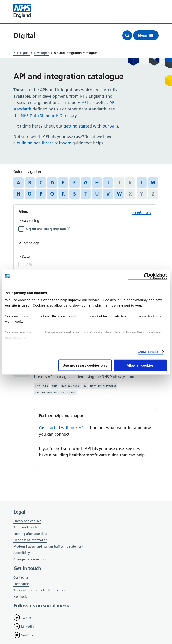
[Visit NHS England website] (22, 11)
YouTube (28, 635)
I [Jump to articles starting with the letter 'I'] (108, 183)
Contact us (21, 577)
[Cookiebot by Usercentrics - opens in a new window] (147, 276)
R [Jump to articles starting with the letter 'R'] (63, 194)
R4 (85, 386)
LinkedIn (28, 627)
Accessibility (22, 553)
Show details (148, 351)
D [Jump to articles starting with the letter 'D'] (52, 183)
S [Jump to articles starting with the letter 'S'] (75, 194)
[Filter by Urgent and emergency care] (89, 229)
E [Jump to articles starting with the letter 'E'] (63, 183)
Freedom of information (30, 540)
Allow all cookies (140, 365)
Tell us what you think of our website (40, 590)
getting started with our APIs (91, 126)
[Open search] (127, 35)
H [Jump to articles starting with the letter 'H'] (97, 183)
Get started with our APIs (63, 428)
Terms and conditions (28, 527)
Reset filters (142, 212)
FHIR (55, 386)
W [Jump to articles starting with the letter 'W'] (119, 194)
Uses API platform (103, 386)
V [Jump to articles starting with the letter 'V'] (108, 194)
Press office (21, 584)
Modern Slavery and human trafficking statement (48, 547)
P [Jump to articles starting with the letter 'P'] (41, 194)
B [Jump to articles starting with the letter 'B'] (30, 183)
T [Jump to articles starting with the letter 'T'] (86, 194)
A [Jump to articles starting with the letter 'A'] (19, 183)
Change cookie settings (30, 560)
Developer (41, 53)
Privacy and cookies (27, 521)
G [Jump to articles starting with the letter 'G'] (86, 183)
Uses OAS (42, 386)
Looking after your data (30, 534)
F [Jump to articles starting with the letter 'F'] (74, 183)
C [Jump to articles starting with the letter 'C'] (41, 183)
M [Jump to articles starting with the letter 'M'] (153, 183)
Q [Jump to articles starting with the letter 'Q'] (52, 194)
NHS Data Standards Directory (49, 116)
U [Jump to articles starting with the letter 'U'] (97, 194)
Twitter (26, 618)
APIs (85, 103)
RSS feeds (20, 597)
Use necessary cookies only (85, 365)
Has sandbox (71, 386)
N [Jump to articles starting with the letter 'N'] (19, 194)
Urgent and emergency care (55, 393)
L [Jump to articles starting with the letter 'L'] (142, 183)
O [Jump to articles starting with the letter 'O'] (30, 194)
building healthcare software (44, 143)
